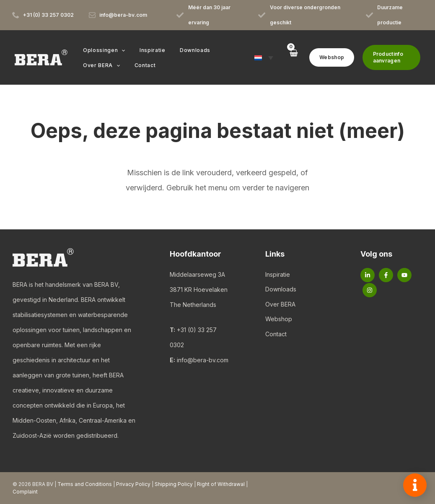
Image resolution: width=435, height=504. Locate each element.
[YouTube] (404, 275)
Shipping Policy (174, 484)
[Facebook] (386, 275)
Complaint (25, 492)
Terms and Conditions (85, 484)
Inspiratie (278, 274)
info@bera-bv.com (203, 360)
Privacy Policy (133, 484)
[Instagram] (370, 290)
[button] (119, 50)
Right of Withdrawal (221, 484)
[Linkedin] (368, 275)
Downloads (281, 290)
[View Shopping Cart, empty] (289, 57)
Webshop (279, 320)
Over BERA (280, 305)
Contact (276, 335)
